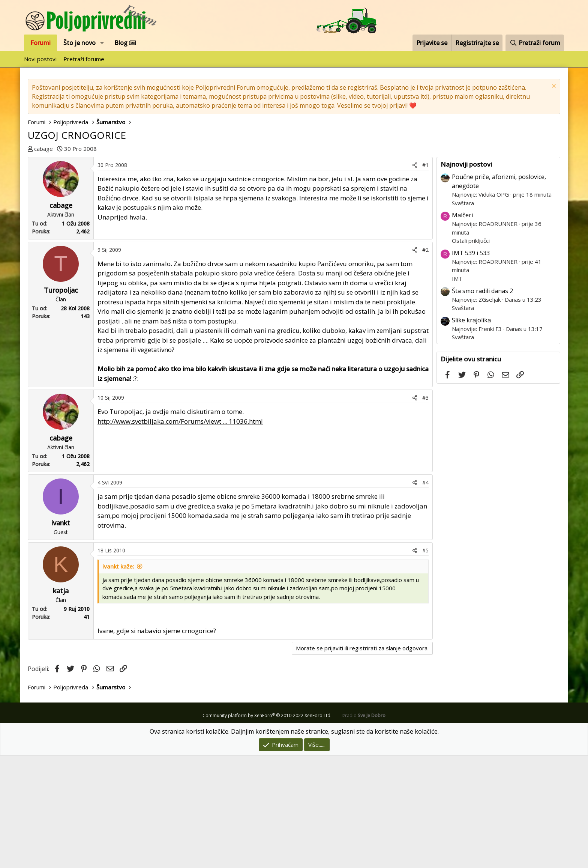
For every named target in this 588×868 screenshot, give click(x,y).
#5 (425, 663)
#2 (425, 362)
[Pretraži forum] (535, 43)
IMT (457, 391)
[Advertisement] (294, 209)
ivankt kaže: (118, 679)
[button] (102, 43)
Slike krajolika (471, 433)
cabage (43, 149)
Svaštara (463, 316)
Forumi (40, 43)
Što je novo (79, 43)
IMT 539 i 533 (471, 366)
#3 (425, 510)
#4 (425, 595)
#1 (425, 278)
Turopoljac (61, 403)
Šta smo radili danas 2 (482, 403)
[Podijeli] (415, 278)
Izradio (364, 828)
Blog (125, 43)
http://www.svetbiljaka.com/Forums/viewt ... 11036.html (180, 534)
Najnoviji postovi (466, 277)
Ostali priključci (471, 353)
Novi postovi (40, 59)
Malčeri (462, 328)
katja (61, 703)
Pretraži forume (84, 59)
